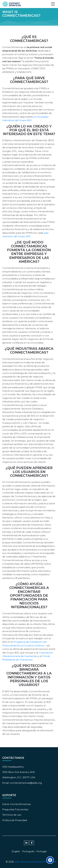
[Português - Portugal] (34, 851)
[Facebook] (32, 843)
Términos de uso (12, 815)
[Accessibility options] (50, 860)
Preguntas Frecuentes (15, 809)
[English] (16, 851)
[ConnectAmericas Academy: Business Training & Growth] (12, 4)
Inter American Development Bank (35, 862)
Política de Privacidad (15, 820)
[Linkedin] (26, 843)
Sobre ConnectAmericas (16, 804)
